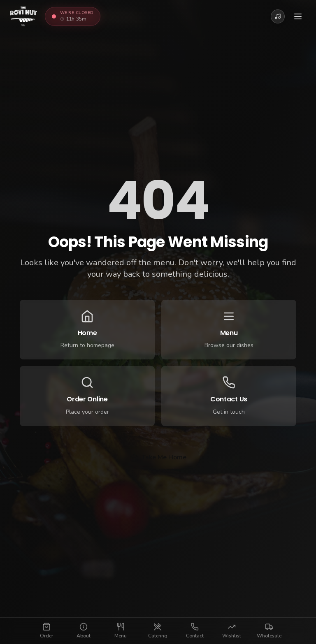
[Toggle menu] (298, 16)
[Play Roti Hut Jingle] (278, 16)
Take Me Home (158, 457)
